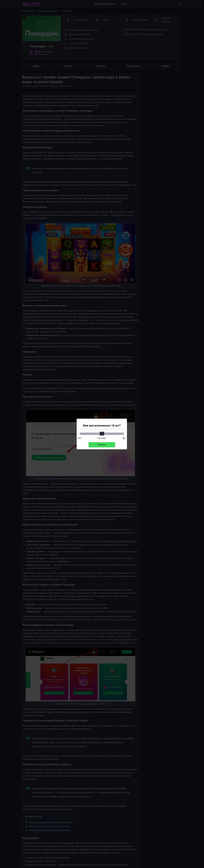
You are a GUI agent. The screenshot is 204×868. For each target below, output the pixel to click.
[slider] (102, 434)
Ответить (102, 445)
